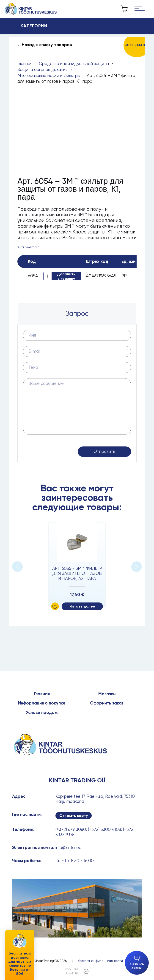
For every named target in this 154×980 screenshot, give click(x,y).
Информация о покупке (42, 703)
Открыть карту (74, 816)
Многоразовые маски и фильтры (49, 75)
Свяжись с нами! (137, 963)
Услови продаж (42, 713)
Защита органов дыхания (43, 70)
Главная (25, 64)
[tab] (77, 314)
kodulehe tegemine (72, 971)
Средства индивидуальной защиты (74, 64)
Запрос (77, 314)
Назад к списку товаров (47, 45)
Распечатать (135, 45)
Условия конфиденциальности (100, 961)
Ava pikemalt (28, 247)
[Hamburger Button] (140, 9)
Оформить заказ (107, 703)
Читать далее (82, 606)
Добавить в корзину (66, 276)
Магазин (107, 694)
